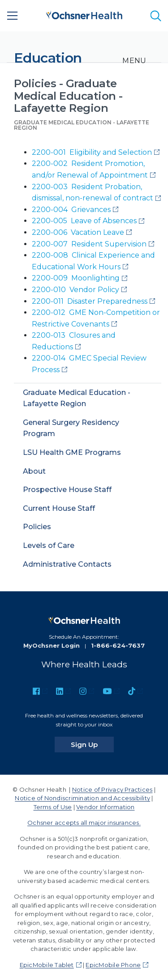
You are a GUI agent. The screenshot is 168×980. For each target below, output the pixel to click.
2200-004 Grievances (71, 210)
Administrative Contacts (67, 564)
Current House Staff (59, 508)
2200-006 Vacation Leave (78, 232)
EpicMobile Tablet (47, 965)
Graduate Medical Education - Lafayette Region (82, 125)
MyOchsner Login (52, 645)
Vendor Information (105, 807)
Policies (37, 527)
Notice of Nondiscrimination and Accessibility (82, 798)
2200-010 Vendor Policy (75, 290)
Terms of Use (53, 807)
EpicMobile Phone (113, 965)
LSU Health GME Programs (72, 452)
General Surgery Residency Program (71, 428)
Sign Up (92, 744)
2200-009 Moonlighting (76, 278)
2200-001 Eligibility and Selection (92, 152)
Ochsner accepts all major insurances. (84, 823)
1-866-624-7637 (118, 645)
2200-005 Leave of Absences (84, 221)
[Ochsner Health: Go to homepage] (84, 14)
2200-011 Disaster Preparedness (90, 301)
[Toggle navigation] (134, 61)
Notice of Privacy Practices (112, 789)
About (34, 471)
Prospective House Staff (67, 490)
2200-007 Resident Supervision (89, 244)
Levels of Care (49, 545)
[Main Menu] (13, 16)
